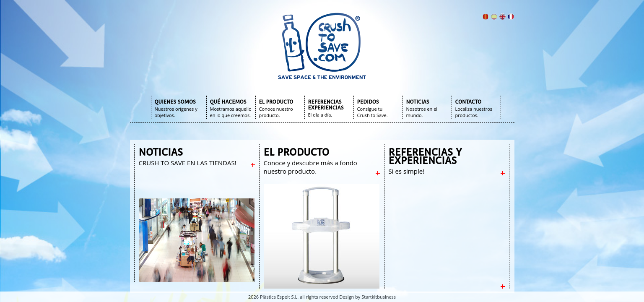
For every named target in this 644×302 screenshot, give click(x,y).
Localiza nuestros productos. (474, 112)
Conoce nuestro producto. (276, 112)
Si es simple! (407, 171)
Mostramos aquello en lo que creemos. (231, 112)
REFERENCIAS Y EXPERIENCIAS (425, 156)
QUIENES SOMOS (175, 102)
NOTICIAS (418, 102)
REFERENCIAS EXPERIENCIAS (326, 105)
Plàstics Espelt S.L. (279, 297)
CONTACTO (469, 102)
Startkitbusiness (379, 297)
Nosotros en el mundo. (422, 112)
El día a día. (320, 115)
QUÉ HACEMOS (228, 102)
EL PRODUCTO (276, 102)
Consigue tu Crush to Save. (373, 112)
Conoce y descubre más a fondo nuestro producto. (310, 167)
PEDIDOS (368, 102)
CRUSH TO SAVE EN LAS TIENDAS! (188, 163)
